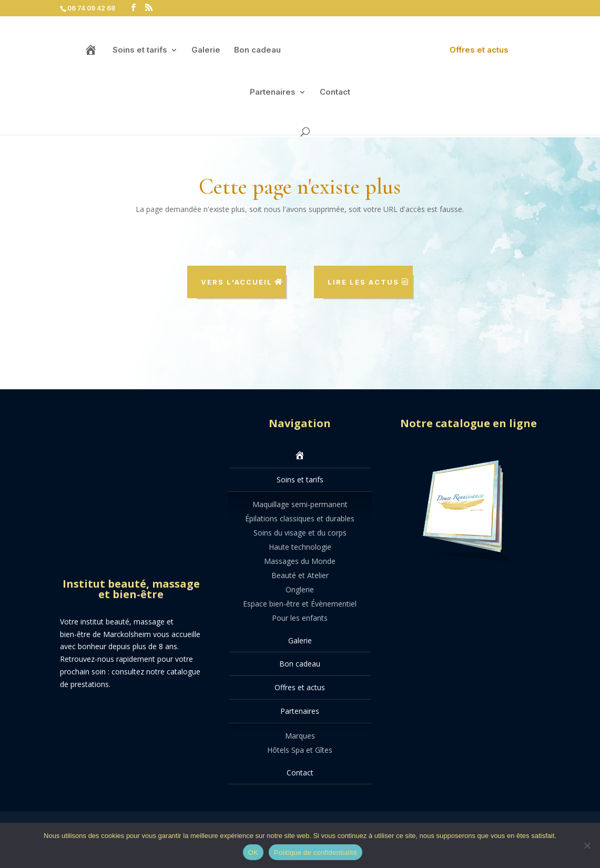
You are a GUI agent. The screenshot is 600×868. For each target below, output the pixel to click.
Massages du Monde (300, 561)
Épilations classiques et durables (300, 518)
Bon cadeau (257, 53)
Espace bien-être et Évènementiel (300, 604)
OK (253, 852)
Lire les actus (363, 282)
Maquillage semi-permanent (300, 504)
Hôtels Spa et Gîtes (300, 750)
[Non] (587, 845)
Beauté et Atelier (300, 575)
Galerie (205, 53)
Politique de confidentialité (316, 852)
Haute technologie (300, 547)
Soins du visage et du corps (300, 533)
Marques (300, 736)
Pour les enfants (300, 618)
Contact (335, 95)
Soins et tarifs (139, 53)
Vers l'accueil (237, 282)
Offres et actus (480, 53)
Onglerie (300, 589)
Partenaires (273, 95)
